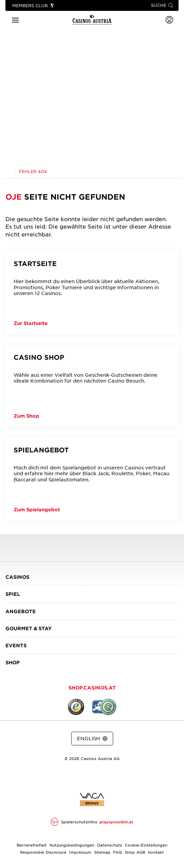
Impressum (80, 852)
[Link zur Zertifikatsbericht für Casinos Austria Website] (92, 800)
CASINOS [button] (92, 577)
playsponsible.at (116, 822)
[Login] (169, 20)
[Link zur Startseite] (92, 20)
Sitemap (102, 852)
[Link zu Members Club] (33, 6)
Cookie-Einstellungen (146, 845)
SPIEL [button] (92, 594)
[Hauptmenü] (15, 20)
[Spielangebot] (92, 479)
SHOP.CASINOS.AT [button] (92, 688)
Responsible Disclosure (43, 852)
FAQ (118, 852)
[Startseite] (92, 293)
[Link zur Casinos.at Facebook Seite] (80, 776)
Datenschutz (110, 845)
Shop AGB (135, 852)
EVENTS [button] (92, 645)
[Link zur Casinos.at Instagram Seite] (92, 776)
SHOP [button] (92, 662)
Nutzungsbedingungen (72, 845)
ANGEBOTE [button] (92, 611)
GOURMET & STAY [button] (92, 628)
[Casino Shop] (92, 386)
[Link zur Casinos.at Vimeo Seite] (104, 776)
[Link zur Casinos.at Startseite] (8, 171)
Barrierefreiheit (32, 845)
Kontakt (156, 852)
